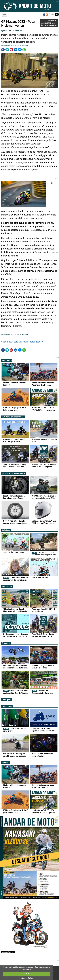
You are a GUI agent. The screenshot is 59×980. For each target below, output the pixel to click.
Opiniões (6, 530)
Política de (27, 978)
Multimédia (7, 587)
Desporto (6, 643)
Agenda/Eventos (8, 952)
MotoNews (7, 360)
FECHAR (27, 974)
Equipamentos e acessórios (13, 473)
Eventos (6, 763)
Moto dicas (7, 706)
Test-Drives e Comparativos (13, 417)
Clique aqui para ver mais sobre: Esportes (23, 342)
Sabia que (6, 700)
